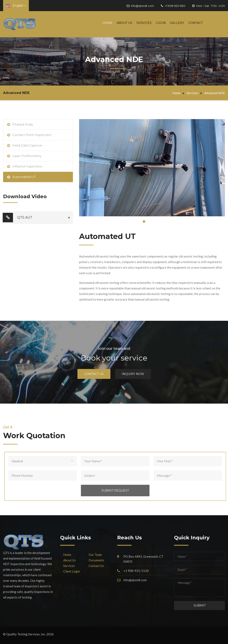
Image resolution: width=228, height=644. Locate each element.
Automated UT (24, 177)
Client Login (72, 571)
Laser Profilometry (27, 156)
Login (161, 23)
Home (108, 23)
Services (144, 23)
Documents (96, 560)
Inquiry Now (133, 374)
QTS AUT (18, 218)
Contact (195, 23)
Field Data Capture (27, 145)
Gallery (177, 23)
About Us (124, 23)
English (16, 6)
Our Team (95, 555)
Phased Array (23, 124)
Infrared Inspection (27, 166)
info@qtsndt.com (142, 6)
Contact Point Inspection (32, 135)
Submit (200, 605)
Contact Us (94, 374)
